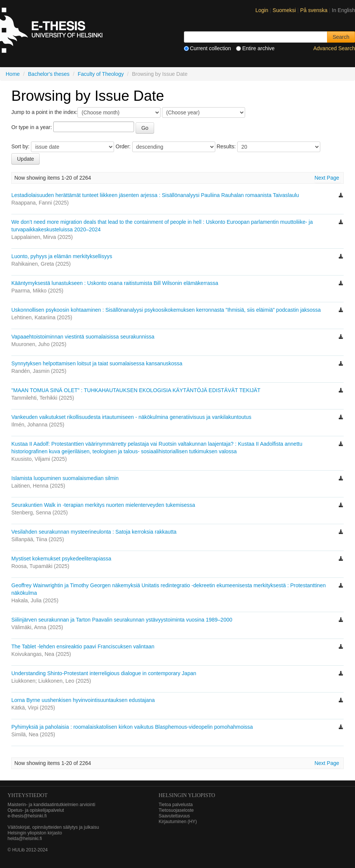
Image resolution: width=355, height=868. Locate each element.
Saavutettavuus (174, 816)
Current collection (208, 48)
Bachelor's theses (49, 74)
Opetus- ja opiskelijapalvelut (36, 810)
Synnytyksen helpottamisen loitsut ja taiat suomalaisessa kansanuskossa (97, 363)
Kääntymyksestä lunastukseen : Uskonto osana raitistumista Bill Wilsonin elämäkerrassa (115, 283)
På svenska (315, 10)
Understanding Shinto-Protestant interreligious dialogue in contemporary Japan (104, 673)
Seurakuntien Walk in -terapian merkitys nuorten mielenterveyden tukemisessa (103, 505)
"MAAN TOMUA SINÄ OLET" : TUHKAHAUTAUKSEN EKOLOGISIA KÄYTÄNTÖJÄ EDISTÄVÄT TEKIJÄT (136, 390)
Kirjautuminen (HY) (178, 822)
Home (13, 74)
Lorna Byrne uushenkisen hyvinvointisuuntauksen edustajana (83, 700)
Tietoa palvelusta (176, 805)
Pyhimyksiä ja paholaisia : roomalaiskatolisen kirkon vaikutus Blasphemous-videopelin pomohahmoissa (132, 727)
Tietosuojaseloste (176, 810)
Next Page (327, 178)
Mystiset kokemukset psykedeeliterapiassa (61, 559)
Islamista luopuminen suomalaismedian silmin (65, 478)
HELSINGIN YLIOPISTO (187, 795)
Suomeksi (285, 10)
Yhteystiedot (28, 795)
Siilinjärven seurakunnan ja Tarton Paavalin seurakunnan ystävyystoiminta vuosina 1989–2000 (122, 620)
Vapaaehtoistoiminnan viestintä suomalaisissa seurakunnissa (83, 337)
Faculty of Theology (101, 74)
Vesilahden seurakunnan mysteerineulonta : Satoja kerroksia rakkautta (94, 532)
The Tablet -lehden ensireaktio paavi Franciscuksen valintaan (83, 646)
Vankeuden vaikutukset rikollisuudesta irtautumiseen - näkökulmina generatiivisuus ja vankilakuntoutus (131, 417)
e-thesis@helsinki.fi (27, 816)
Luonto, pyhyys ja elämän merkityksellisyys (62, 256)
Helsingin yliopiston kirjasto (35, 833)
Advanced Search (334, 48)
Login (262, 10)
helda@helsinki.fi (25, 839)
